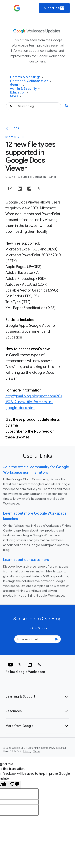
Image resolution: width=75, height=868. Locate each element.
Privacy (27, 752)
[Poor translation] (15, 785)
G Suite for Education (32, 177)
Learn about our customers (26, 560)
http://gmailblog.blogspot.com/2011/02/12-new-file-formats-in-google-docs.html (34, 402)
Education (19, 93)
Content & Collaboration (30, 81)
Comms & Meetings (27, 77)
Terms (37, 752)
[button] (37, 697)
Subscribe (54, 8)
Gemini (17, 85)
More (16, 96)
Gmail (53, 177)
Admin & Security (25, 89)
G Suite (10, 177)
